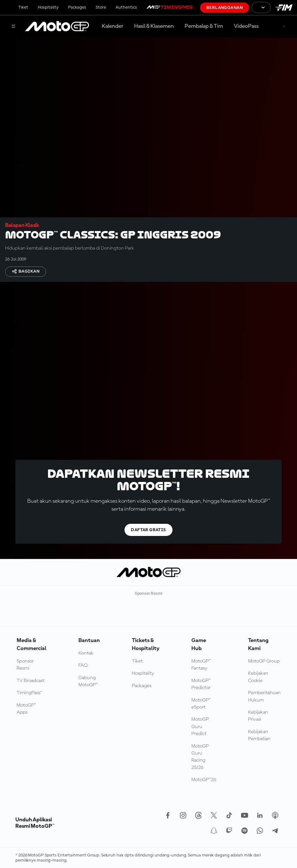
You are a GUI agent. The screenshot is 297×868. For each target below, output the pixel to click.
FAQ (83, 665)
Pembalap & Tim (204, 26)
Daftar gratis (148, 530)
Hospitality (48, 7)
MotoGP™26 (204, 780)
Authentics (126, 7)
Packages (77, 7)
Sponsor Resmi (25, 665)
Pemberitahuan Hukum (264, 696)
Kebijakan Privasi (258, 716)
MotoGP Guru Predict (200, 727)
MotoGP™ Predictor (201, 684)
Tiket (23, 7)
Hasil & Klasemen (154, 26)
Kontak (86, 653)
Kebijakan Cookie (258, 677)
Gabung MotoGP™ (88, 681)
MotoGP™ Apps (26, 709)
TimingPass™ (29, 693)
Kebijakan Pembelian (259, 735)
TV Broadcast (31, 681)
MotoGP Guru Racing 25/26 (200, 757)
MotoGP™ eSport (201, 704)
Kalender (112, 26)
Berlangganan (225, 8)
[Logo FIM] (284, 8)
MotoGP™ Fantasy (201, 665)
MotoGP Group (264, 661)
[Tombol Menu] (13, 27)
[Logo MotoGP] (57, 27)
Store (101, 7)
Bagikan (26, 271)
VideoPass (246, 26)
